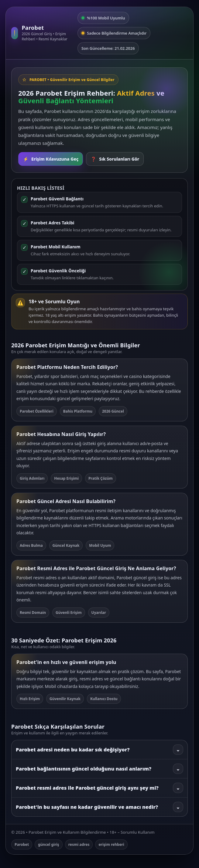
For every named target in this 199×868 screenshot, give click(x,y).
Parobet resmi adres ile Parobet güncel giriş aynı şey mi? (99, 788)
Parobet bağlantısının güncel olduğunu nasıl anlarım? (99, 769)
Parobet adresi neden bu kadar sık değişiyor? (99, 750)
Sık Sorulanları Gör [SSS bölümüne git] (115, 159)
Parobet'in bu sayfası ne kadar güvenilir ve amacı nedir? (99, 807)
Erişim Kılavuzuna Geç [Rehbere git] (51, 159)
